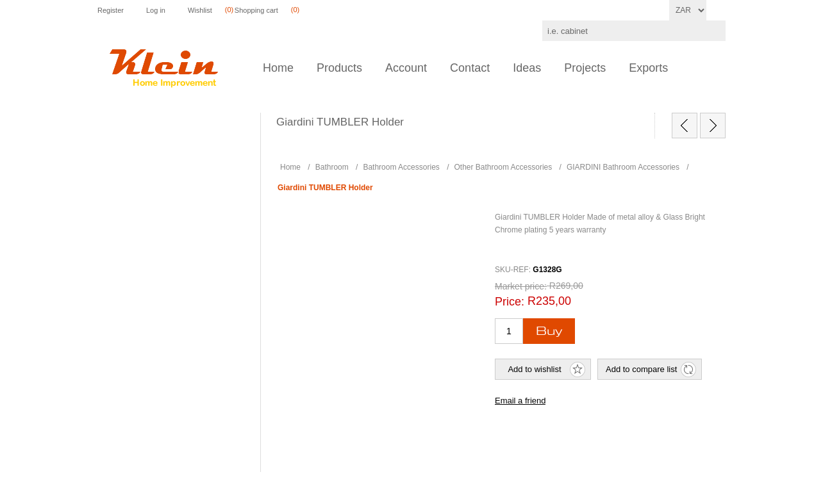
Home (278, 68)
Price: (510, 302)
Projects (585, 68)
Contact (470, 68)
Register (111, 10)
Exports (648, 68)
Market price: (521, 286)
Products (339, 68)
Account (406, 68)
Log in (156, 10)
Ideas (527, 68)
